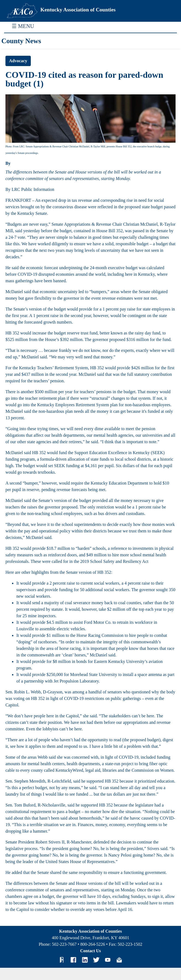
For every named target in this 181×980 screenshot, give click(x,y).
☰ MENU (23, 26)
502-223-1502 (130, 944)
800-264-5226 (93, 944)
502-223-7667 (64, 944)
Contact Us (90, 951)
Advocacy (18, 61)
